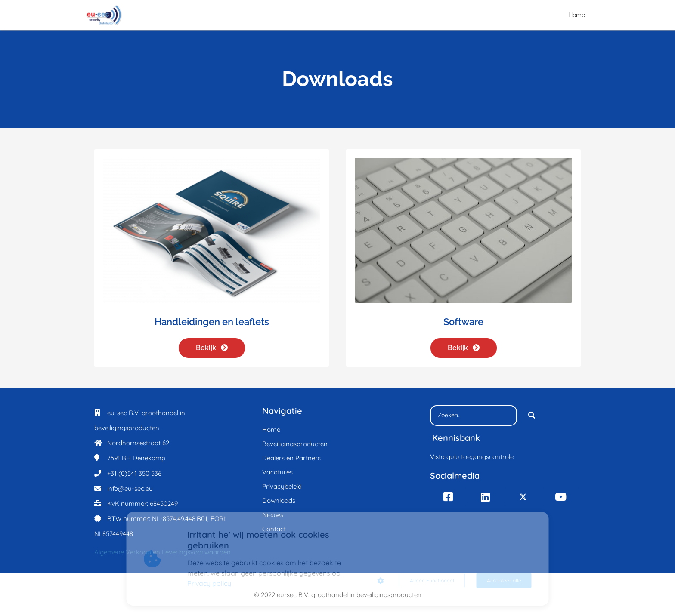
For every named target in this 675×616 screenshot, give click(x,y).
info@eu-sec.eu (130, 488)
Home (577, 15)
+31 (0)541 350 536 (134, 473)
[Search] (532, 416)
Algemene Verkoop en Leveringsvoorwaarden (163, 552)
